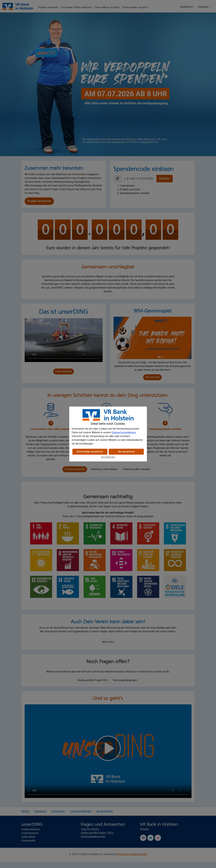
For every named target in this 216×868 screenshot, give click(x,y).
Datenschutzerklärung (124, 433)
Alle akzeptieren (126, 452)
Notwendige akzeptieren (90, 452)
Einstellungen (108, 457)
